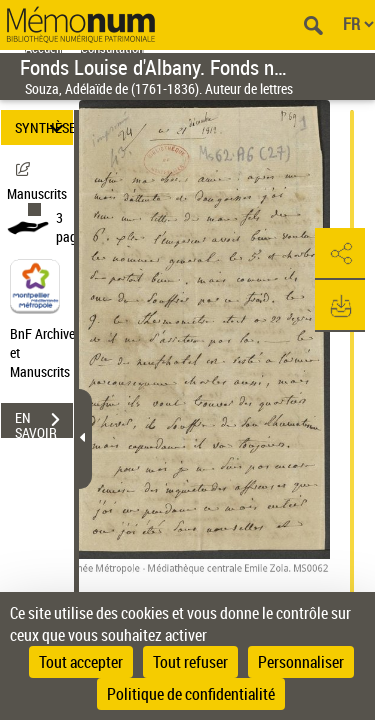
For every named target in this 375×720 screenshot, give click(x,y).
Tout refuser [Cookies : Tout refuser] (190, 662)
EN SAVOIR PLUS (44, 422)
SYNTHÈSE (44, 127)
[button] (340, 254)
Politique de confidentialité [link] (191, 694)
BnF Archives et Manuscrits (48, 352)
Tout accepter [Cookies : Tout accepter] (81, 662)
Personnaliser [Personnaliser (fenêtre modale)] (301, 662)
